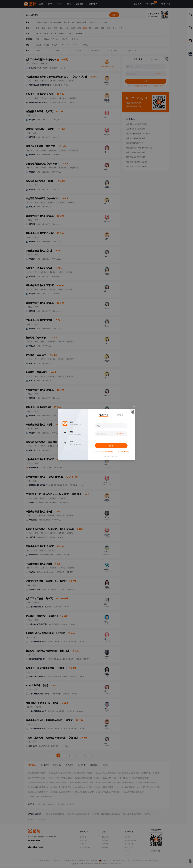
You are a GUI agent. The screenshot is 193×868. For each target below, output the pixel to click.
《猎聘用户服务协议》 (107, 452)
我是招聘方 (115, 457)
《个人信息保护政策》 (124, 452)
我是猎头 (107, 457)
